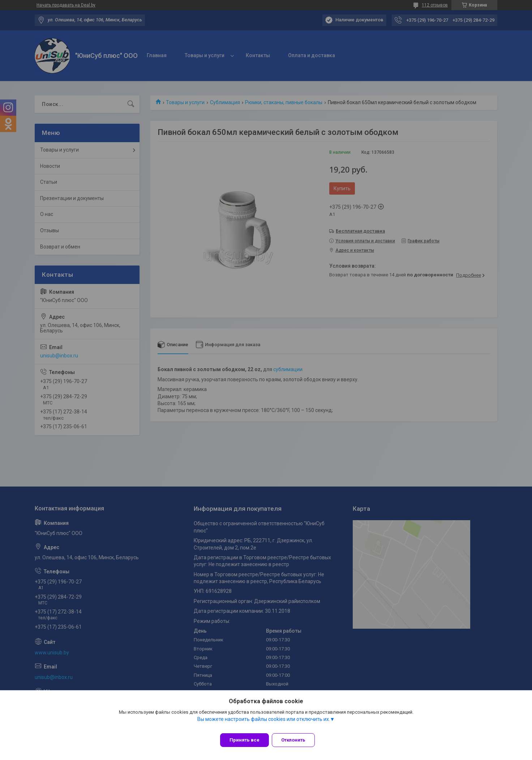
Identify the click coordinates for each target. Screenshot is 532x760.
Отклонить (298, 740)
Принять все (244, 740)
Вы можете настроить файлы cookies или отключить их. (264, 723)
